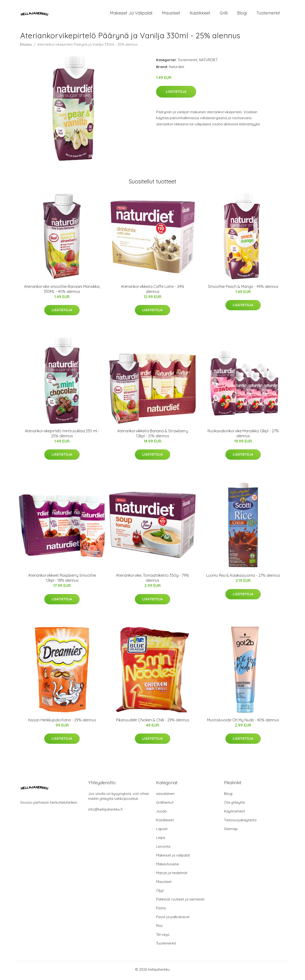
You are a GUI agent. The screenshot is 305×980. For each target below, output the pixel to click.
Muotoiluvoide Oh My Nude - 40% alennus (243, 722)
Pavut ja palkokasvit (173, 919)
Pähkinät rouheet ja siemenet (180, 902)
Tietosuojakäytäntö (240, 822)
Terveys (163, 937)
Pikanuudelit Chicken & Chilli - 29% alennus (153, 722)
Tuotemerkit (268, 14)
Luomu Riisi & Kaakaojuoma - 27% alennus (243, 578)
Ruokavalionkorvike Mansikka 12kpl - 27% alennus (243, 436)
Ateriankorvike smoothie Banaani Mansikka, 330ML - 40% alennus (62, 291)
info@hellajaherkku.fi (105, 812)
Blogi (242, 14)
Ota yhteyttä (234, 805)
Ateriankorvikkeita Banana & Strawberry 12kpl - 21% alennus (153, 436)
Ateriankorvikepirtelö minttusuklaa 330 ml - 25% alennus (62, 436)
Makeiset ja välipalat (131, 14)
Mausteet (171, 14)
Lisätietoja (176, 94)
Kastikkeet (200, 14)
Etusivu (26, 47)
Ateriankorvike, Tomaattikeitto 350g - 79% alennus (152, 580)
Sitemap (231, 831)
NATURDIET (208, 62)
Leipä (161, 840)
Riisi (159, 928)
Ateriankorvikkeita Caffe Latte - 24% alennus (152, 291)
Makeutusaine (168, 866)
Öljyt (160, 893)
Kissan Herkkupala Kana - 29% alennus (62, 722)
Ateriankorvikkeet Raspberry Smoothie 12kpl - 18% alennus (62, 580)
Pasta (161, 910)
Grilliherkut (165, 805)
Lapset (162, 831)
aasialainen (165, 796)
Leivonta (163, 849)
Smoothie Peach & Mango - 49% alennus (243, 289)
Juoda (161, 814)
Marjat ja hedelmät (172, 875)
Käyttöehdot (234, 814)
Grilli (224, 14)
